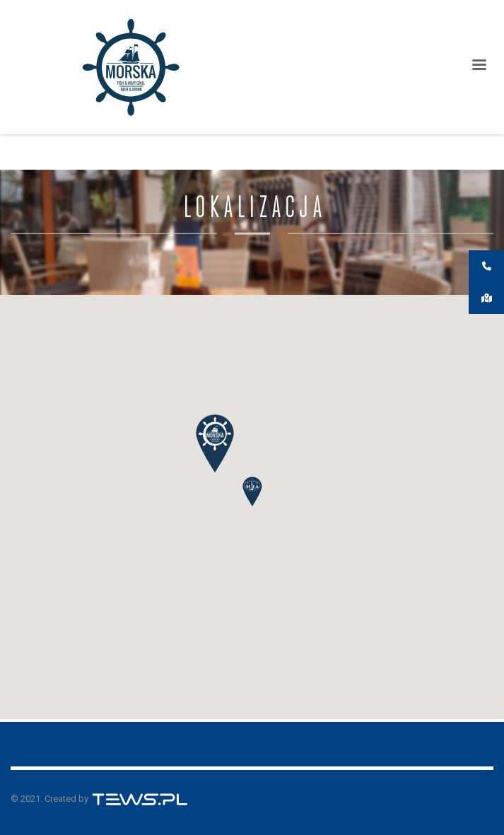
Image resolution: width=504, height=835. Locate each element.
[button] (252, 492)
